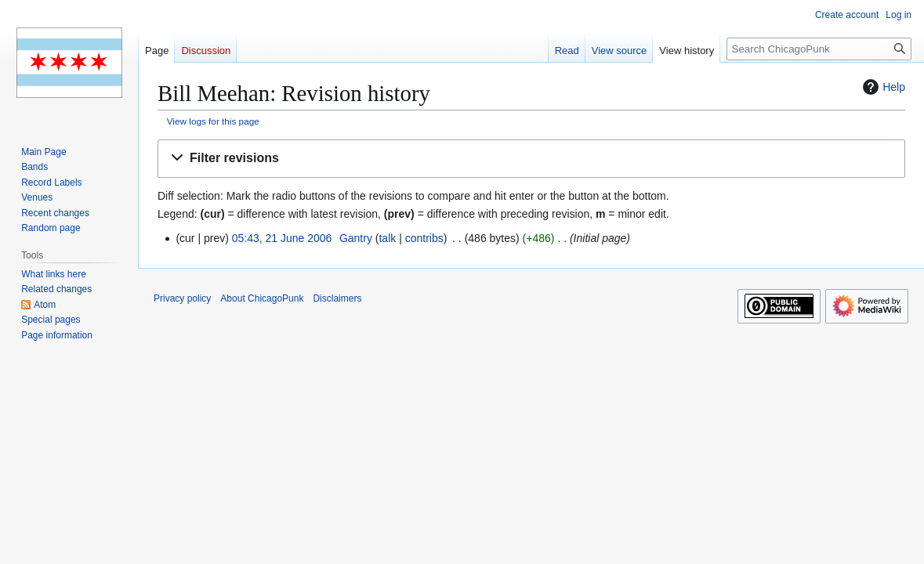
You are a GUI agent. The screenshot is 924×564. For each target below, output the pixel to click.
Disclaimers (337, 298)
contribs (424, 238)
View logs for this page (213, 121)
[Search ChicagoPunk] (819, 49)
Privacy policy (182, 298)
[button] (531, 159)
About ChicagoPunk (262, 298)
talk (387, 238)
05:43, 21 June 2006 (282, 238)
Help (882, 87)
